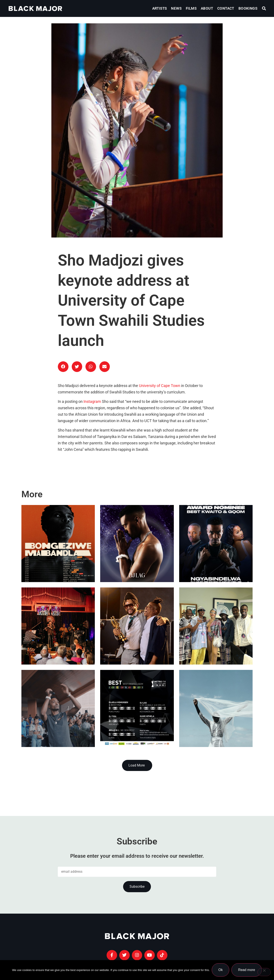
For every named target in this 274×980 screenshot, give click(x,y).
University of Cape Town (160, 386)
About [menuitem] (207, 8)
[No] (264, 972)
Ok (221, 970)
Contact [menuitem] (226, 8)
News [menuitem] (176, 8)
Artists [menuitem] (160, 8)
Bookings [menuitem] (248, 8)
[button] (264, 8)
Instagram (92, 402)
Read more (247, 970)
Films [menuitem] (191, 8)
